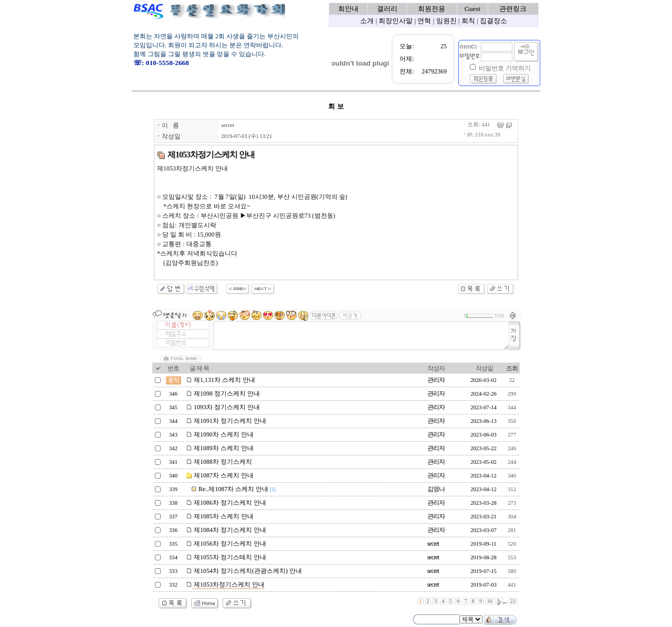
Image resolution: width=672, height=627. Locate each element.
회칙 (468, 21)
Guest (472, 9)
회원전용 (432, 9)
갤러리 (387, 9)
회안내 (348, 9)
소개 (367, 21)
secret (228, 125)
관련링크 (513, 9)
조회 (512, 368)
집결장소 (493, 21)
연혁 (424, 21)
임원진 (447, 21)
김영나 (436, 489)
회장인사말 (396, 21)
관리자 (436, 380)
